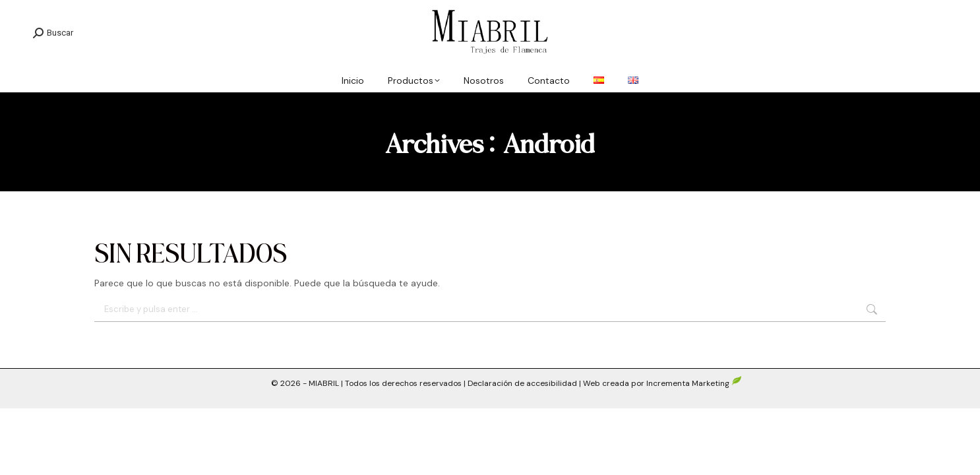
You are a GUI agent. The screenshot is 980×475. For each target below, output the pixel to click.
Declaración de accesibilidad (522, 383)
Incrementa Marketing (694, 383)
